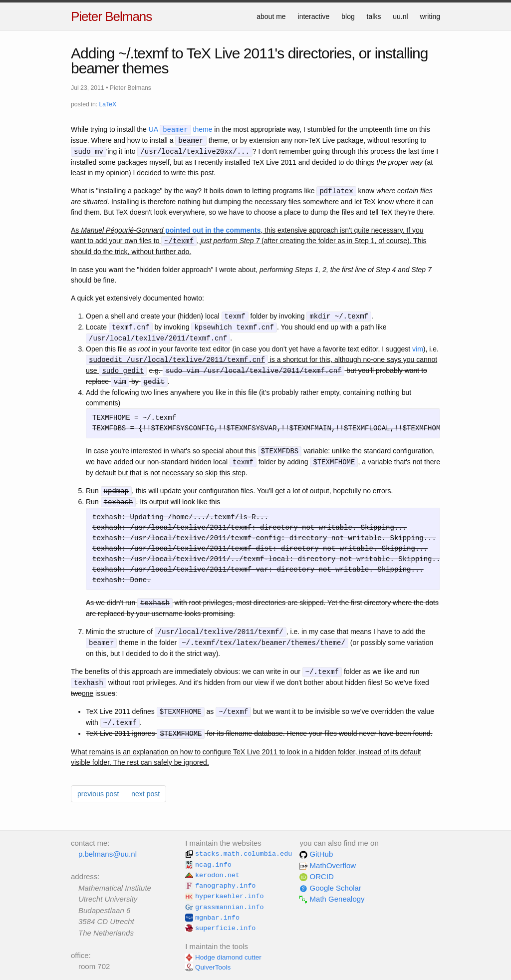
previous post (98, 794)
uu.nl (400, 16)
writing (430, 16)
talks (374, 16)
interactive (314, 16)
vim (418, 349)
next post (145, 794)
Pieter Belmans (111, 16)
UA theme (181, 130)
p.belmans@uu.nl (108, 854)
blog (348, 16)
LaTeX (108, 104)
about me (271, 16)
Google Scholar (330, 888)
